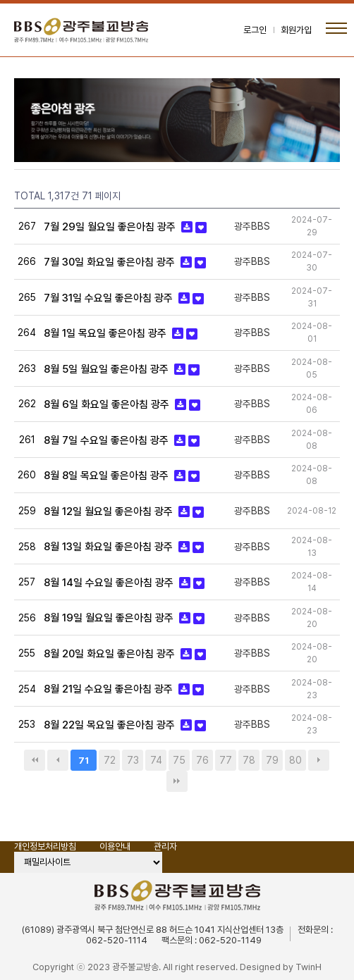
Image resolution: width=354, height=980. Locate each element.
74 (156, 760)
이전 (58, 760)
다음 (319, 760)
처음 (35, 760)
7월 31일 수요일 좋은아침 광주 (110, 298)
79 (272, 760)
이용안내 (115, 846)
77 (226, 760)
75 (179, 760)
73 (133, 760)
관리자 (165, 846)
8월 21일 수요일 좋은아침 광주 (110, 689)
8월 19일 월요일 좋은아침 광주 (110, 618)
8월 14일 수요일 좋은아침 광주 (110, 583)
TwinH (309, 967)
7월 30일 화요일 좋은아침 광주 (111, 262)
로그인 (255, 30)
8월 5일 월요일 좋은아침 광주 (108, 369)
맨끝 (177, 781)
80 (295, 760)
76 (202, 760)
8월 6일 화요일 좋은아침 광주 (108, 404)
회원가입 (296, 30)
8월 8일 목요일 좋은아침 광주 (108, 476)
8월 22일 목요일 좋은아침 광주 (111, 725)
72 (110, 760)
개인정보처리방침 (45, 846)
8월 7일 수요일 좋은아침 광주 (108, 440)
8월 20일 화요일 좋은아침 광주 (111, 654)
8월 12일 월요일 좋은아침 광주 (110, 511)
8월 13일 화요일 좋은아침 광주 (110, 547)
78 (249, 760)
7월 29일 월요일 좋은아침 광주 (111, 227)
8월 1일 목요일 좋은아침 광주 (106, 333)
